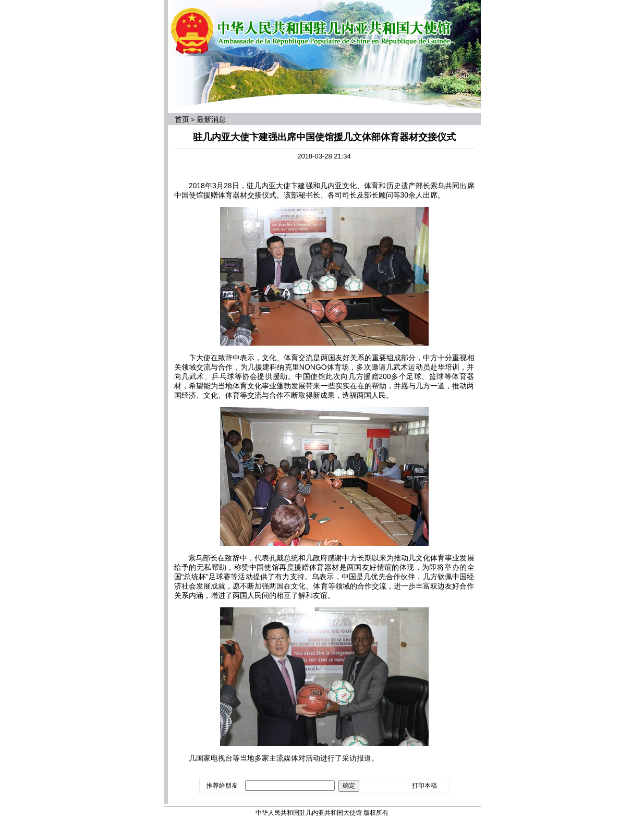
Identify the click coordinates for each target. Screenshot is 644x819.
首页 (182, 119)
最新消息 (211, 119)
